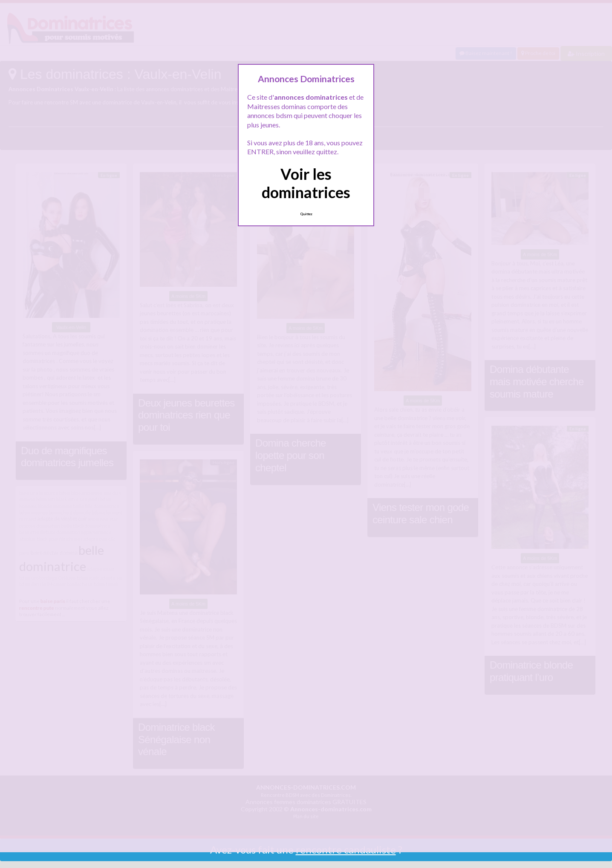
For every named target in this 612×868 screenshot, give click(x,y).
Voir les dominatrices (306, 183)
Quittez (306, 214)
